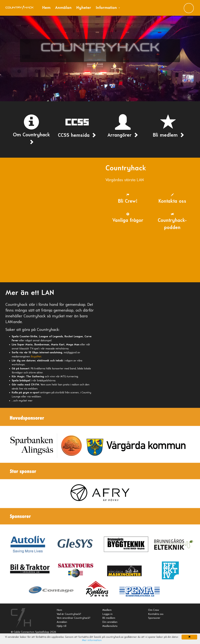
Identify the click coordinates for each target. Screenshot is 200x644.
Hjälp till (61, 626)
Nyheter (84, 8)
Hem (46, 8)
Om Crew (154, 610)
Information (108, 8)
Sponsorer (154, 618)
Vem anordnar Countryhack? (74, 618)
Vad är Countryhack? (69, 614)
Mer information (92, 640)
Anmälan (63, 8)
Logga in (107, 614)
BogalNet (36, 357)
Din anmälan (110, 622)
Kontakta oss (156, 614)
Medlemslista (110, 626)
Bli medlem (109, 618)
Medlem (107, 610)
